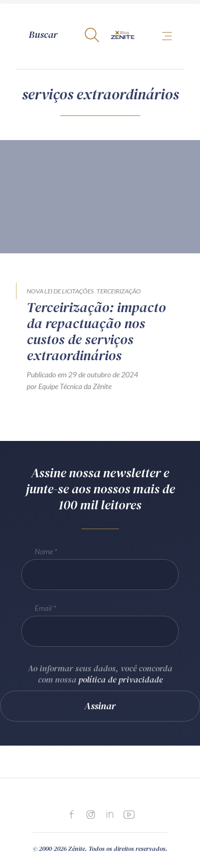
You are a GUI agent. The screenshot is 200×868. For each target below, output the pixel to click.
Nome (44, 551)
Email (43, 608)
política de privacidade (121, 679)
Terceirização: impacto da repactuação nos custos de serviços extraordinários (96, 331)
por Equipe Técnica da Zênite (69, 386)
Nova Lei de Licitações (60, 291)
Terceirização (119, 291)
